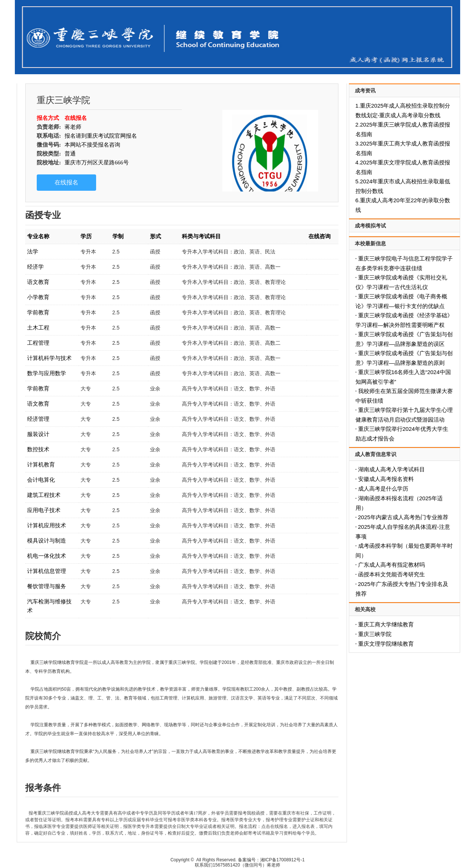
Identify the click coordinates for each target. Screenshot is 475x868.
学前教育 (38, 312)
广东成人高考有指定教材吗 (392, 565)
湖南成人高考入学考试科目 (392, 469)
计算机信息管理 (47, 571)
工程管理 (38, 343)
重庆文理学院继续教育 (386, 644)
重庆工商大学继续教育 (386, 624)
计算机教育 (41, 464)
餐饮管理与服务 (47, 586)
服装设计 (38, 434)
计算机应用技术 (47, 525)
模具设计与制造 (47, 541)
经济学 (35, 267)
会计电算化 (41, 480)
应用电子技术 (44, 510)
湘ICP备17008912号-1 (282, 860)
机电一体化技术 (47, 556)
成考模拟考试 (370, 226)
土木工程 (38, 327)
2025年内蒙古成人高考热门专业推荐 (403, 517)
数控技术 (38, 449)
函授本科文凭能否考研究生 (392, 574)
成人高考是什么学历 (383, 489)
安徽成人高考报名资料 (386, 479)
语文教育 (38, 282)
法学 (33, 251)
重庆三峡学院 (375, 634)
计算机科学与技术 (49, 358)
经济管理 (38, 419)
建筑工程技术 (44, 495)
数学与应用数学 (47, 373)
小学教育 (38, 297)
